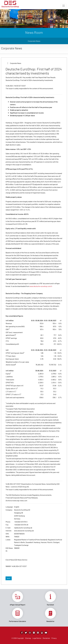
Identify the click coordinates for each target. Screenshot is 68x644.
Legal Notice (37, 638)
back (9, 578)
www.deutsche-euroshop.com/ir (41, 286)
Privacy (54, 638)
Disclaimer (46, 638)
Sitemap (28, 638)
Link (18, 598)
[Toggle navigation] (64, 6)
